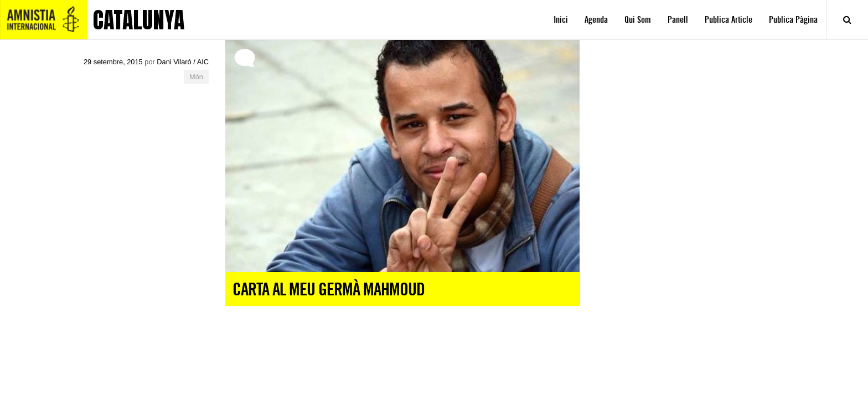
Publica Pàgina (793, 20)
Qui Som (638, 20)
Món (196, 77)
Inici (561, 20)
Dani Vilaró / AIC (183, 62)
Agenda (596, 20)
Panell (678, 20)
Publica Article (728, 20)
